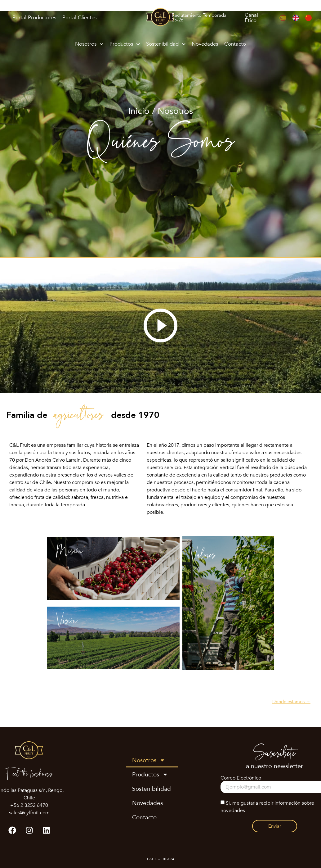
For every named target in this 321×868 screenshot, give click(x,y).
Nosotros (89, 44)
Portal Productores (34, 18)
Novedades (205, 44)
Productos (125, 44)
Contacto (235, 44)
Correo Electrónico (241, 778)
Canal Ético (251, 18)
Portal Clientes (79, 18)
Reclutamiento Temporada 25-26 (199, 18)
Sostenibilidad (166, 44)
